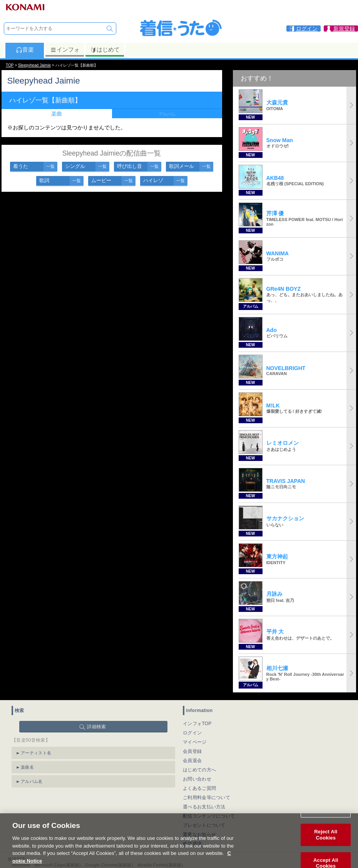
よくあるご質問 (199, 788)
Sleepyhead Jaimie (34, 65)
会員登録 (192, 751)
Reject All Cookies (326, 842)
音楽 (25, 50)
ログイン (192, 733)
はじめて (105, 50)
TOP (10, 65)
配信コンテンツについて (209, 816)
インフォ (65, 50)
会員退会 (192, 761)
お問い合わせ (197, 779)
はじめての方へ (199, 770)
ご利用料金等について (207, 798)
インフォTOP (197, 724)
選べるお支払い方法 (204, 807)
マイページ (195, 742)
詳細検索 (96, 727)
